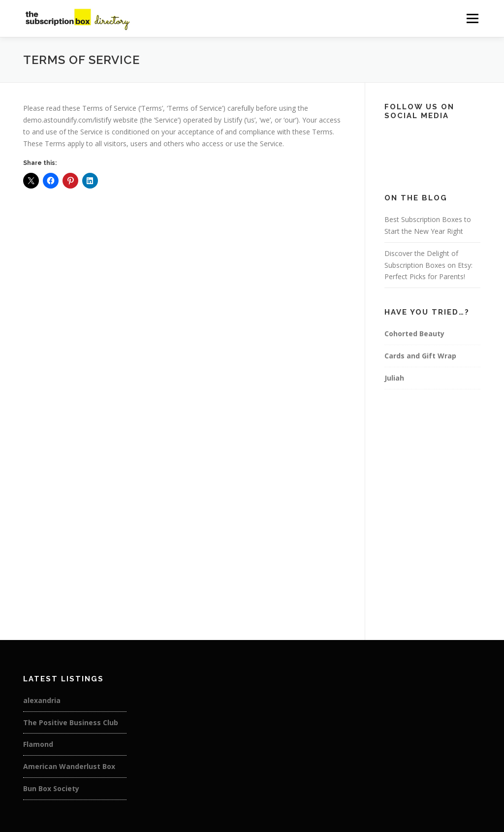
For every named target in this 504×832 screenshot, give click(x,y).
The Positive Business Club (71, 722)
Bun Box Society (51, 788)
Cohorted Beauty (414, 334)
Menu (472, 18)
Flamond (38, 744)
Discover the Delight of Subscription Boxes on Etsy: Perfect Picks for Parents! (428, 265)
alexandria (42, 700)
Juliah (394, 378)
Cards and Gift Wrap (420, 356)
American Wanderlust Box (69, 766)
